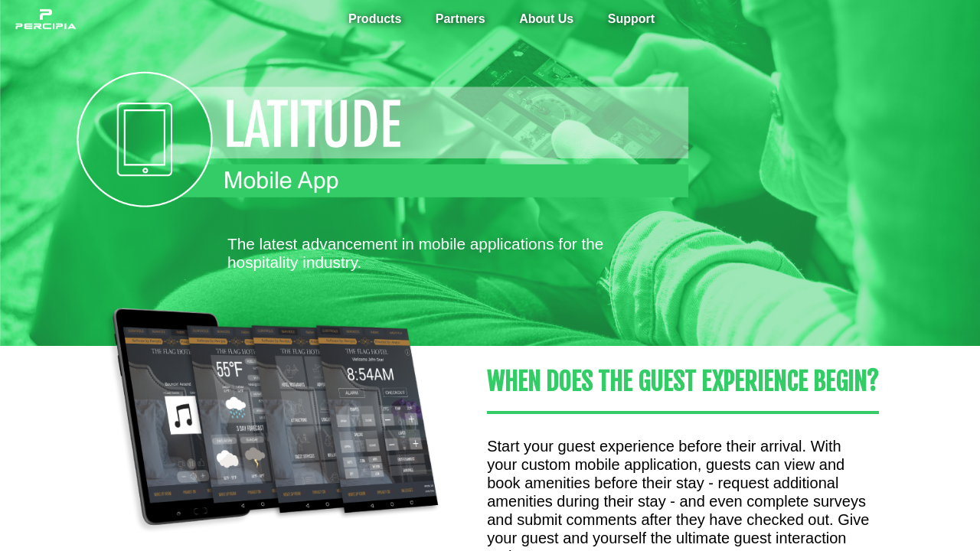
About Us (546, 19)
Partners (461, 19)
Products (375, 19)
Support (631, 19)
